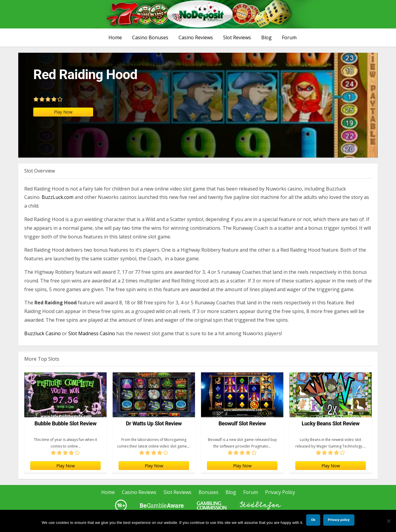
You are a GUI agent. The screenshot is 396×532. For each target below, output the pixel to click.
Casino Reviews (196, 37)
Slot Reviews (237, 37)
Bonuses (208, 492)
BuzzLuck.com (58, 197)
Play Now (63, 112)
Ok (313, 520)
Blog (266, 37)
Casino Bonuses (150, 37)
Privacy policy (339, 520)
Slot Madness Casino (92, 333)
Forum (289, 37)
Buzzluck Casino (43, 333)
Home (115, 37)
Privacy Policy (280, 492)
